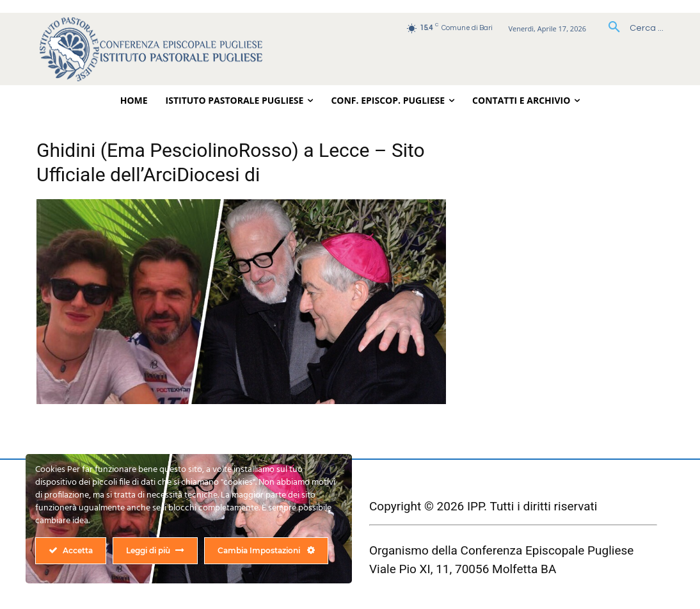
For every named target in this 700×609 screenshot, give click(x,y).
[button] (631, 28)
